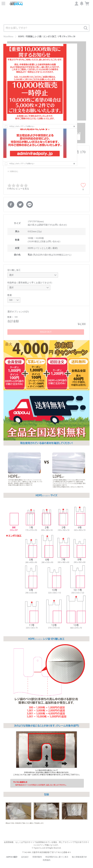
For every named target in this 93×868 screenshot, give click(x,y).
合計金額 (13, 321)
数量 (10, 295)
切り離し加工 (14, 270)
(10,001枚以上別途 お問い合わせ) (44, 241)
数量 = (11, 317)
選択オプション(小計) (18, 312)
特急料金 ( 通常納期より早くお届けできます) (30, 283)
